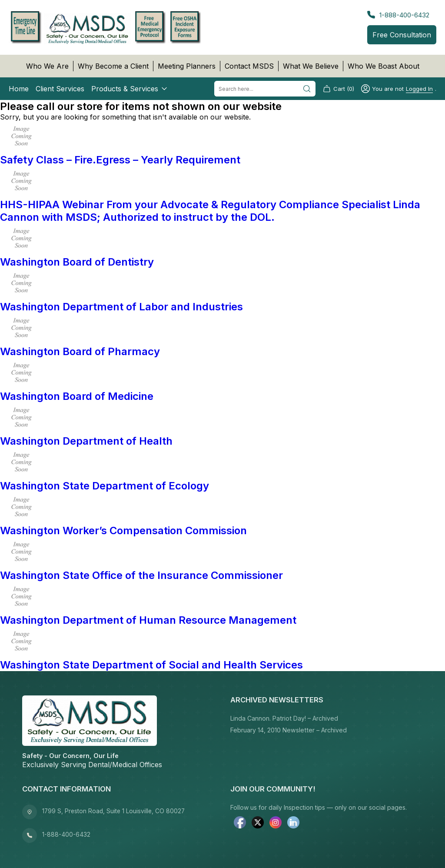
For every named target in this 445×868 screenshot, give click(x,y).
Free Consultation (402, 35)
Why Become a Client (113, 66)
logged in (419, 89)
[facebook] (240, 823)
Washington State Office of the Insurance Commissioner (141, 575)
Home (19, 89)
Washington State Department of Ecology (105, 486)
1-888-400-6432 (398, 15)
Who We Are (47, 66)
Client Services (60, 89)
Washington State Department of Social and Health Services (151, 665)
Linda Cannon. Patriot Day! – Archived (284, 718)
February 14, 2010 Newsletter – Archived (289, 730)
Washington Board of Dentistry (77, 262)
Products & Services (130, 89)
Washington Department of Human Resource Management (148, 620)
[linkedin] (293, 823)
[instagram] (276, 823)
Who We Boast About (384, 66)
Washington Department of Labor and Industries (121, 307)
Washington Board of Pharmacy (80, 351)
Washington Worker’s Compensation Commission (123, 530)
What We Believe (311, 66)
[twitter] (258, 823)
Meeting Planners (187, 66)
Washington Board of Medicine (77, 396)
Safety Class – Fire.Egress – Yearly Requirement (120, 160)
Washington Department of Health (86, 441)
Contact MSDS (249, 66)
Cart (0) (338, 89)
